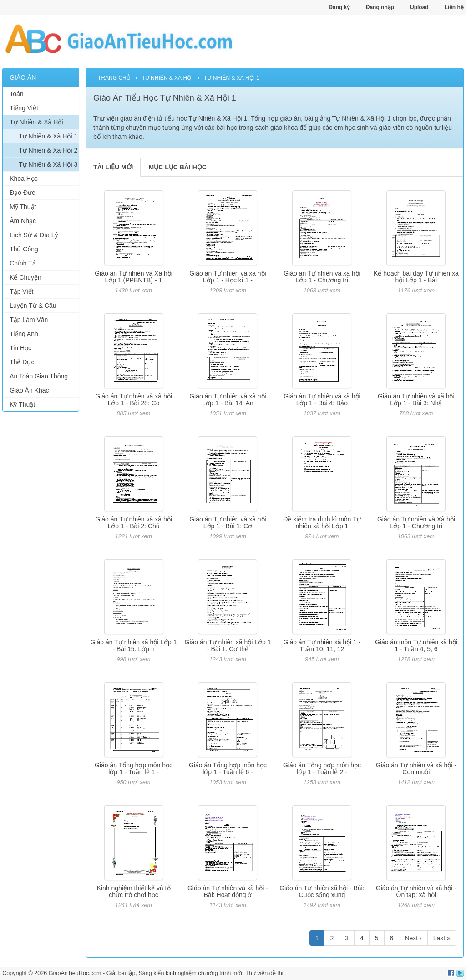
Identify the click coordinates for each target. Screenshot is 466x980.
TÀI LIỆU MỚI (113, 167)
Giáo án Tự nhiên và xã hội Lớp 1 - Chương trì (322, 277)
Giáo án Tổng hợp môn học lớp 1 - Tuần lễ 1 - (134, 768)
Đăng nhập (380, 7)
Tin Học (20, 348)
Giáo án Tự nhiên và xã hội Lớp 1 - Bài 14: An (228, 400)
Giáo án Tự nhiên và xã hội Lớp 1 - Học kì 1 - (228, 277)
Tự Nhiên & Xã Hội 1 (48, 136)
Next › (413, 938)
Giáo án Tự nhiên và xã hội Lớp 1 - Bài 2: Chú (134, 523)
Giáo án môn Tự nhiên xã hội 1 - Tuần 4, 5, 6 (416, 646)
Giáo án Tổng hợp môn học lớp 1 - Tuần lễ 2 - (322, 768)
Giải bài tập (121, 973)
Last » (442, 938)
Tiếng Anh (24, 334)
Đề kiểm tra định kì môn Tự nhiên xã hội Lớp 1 (322, 523)
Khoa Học (24, 179)
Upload (419, 7)
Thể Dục (22, 362)
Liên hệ (454, 7)
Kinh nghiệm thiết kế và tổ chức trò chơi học (134, 891)
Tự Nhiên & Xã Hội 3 (48, 164)
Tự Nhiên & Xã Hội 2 (48, 150)
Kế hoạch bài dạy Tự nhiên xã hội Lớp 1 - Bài (416, 277)
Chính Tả (23, 263)
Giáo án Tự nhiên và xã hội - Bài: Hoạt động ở (228, 891)
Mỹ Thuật (23, 207)
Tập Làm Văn (29, 320)
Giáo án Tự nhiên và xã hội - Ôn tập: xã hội (416, 891)
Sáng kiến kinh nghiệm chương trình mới (190, 973)
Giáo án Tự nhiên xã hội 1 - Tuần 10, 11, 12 (322, 646)
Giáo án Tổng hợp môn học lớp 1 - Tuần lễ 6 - (228, 768)
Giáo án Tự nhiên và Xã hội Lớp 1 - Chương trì (416, 523)
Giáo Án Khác (29, 390)
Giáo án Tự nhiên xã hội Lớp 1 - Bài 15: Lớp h (134, 646)
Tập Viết (21, 291)
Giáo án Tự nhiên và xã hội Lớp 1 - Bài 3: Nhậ (416, 400)
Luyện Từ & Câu (33, 306)
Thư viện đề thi (264, 973)
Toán (16, 94)
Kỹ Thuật (22, 404)
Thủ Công (24, 249)
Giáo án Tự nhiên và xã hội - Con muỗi (416, 768)
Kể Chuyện (25, 277)
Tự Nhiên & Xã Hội (36, 122)
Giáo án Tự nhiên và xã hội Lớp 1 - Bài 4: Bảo (322, 400)
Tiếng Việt (24, 108)
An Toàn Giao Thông (39, 376)
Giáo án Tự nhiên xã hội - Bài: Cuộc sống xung (322, 891)
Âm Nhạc (23, 221)
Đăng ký (339, 7)
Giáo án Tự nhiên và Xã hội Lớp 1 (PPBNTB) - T (134, 277)
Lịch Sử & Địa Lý (34, 235)
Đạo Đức (22, 193)
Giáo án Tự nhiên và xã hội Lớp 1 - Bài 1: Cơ (228, 523)
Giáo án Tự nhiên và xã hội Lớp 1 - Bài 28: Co (134, 400)
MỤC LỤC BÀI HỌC (178, 167)
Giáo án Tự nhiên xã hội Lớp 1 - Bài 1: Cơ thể (228, 646)
